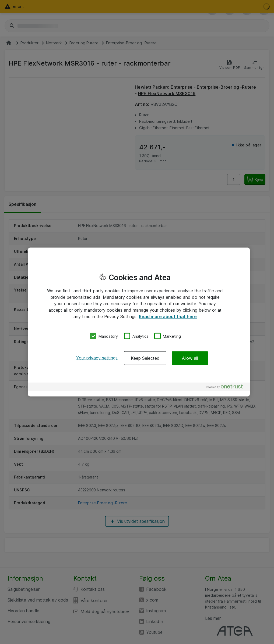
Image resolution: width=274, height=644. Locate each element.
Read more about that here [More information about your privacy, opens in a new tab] (168, 316)
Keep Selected (145, 358)
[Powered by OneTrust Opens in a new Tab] (227, 388)
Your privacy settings (97, 358)
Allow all (190, 358)
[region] (139, 322)
